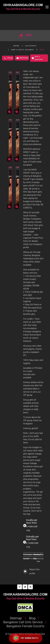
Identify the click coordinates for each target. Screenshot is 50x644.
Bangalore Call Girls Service (23, 622)
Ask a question (37, 58)
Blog (32, 618)
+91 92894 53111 (30, 638)
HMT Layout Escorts (23, 50)
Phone (8, 58)
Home (16, 46)
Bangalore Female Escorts (25, 626)
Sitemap (16, 618)
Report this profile (31, 571)
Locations (31, 46)
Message (23, 58)
